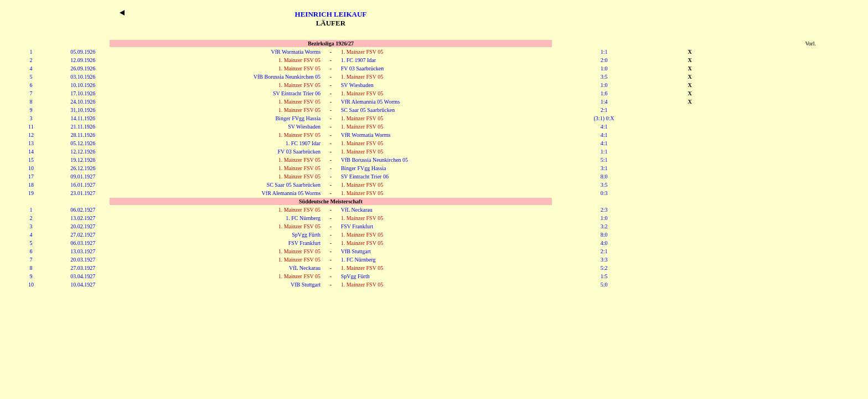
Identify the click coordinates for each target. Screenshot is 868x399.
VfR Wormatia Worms (296, 52)
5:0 (604, 285)
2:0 (604, 60)
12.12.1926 (83, 152)
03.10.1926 (83, 77)
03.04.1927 (83, 276)
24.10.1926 (83, 102)
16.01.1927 (83, 185)
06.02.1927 (83, 210)
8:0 (604, 177)
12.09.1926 (83, 60)
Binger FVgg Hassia (298, 118)
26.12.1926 (83, 168)
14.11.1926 (83, 118)
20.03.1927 (83, 260)
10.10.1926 (83, 85)
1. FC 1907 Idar (358, 60)
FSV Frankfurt (357, 226)
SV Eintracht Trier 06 (297, 93)
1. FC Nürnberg (303, 218)
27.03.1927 (83, 268)
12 (31, 135)
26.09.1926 (83, 68)
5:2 (604, 268)
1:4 (604, 102)
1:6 (604, 93)
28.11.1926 (83, 135)
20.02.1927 (83, 226)
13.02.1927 (83, 218)
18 (31, 185)
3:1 (604, 168)
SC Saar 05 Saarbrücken (368, 110)
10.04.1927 (83, 285)
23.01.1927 (83, 193)
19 (31, 193)
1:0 (604, 68)
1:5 (604, 276)
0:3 (604, 193)
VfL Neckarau (357, 210)
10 (31, 168)
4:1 (604, 127)
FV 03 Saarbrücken (363, 68)
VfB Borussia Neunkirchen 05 (287, 77)
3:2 (604, 226)
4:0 (604, 243)
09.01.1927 (83, 177)
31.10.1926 (83, 110)
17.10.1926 (83, 93)
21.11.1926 (83, 127)
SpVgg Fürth (306, 235)
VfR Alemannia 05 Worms (371, 102)
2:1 (604, 110)
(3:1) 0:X (604, 118)
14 (31, 152)
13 (31, 143)
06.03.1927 (83, 243)
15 (31, 160)
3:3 (604, 260)
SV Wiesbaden (357, 85)
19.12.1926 (83, 160)
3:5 (604, 77)
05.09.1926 (83, 52)
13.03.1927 (83, 251)
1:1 (604, 52)
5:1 (604, 160)
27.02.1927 (83, 235)
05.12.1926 (83, 143)
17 (31, 177)
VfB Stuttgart (356, 251)
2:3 (604, 210)
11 (31, 127)
